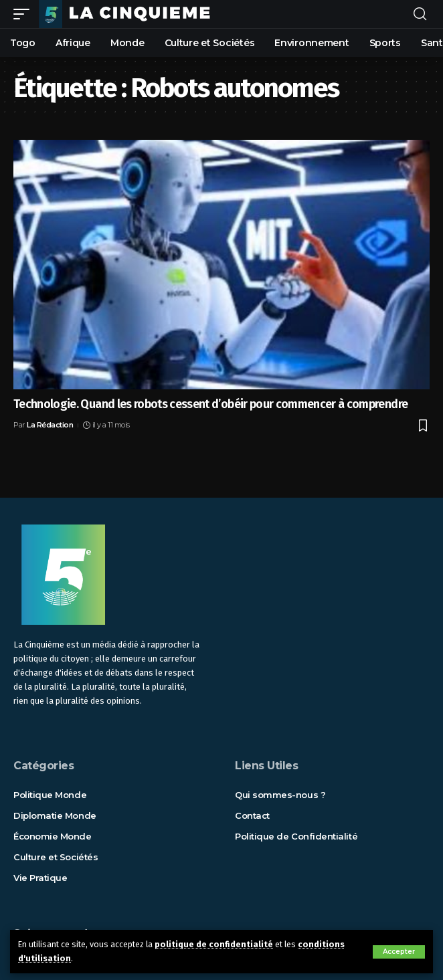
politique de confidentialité (214, 944)
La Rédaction (50, 425)
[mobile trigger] (25, 14)
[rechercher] (420, 14)
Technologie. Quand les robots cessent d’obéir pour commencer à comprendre (210, 404)
